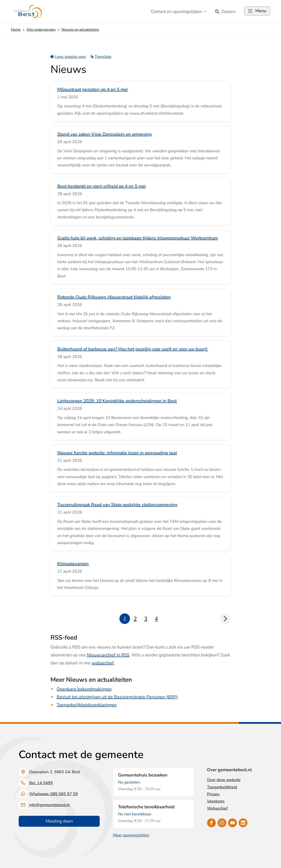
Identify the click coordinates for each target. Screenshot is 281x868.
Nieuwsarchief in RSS (108, 655)
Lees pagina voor (68, 57)
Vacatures (216, 801)
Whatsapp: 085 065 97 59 (53, 794)
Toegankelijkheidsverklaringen (87, 705)
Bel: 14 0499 (41, 783)
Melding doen (59, 821)
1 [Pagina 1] (125, 619)
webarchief (103, 663)
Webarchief (217, 808)
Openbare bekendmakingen (84, 689)
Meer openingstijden (131, 835)
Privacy (213, 794)
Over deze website (224, 780)
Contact (179, 12)
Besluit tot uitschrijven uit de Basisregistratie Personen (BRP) (117, 697)
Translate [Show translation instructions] (101, 57)
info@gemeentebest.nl (49, 805)
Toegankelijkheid (222, 787)
